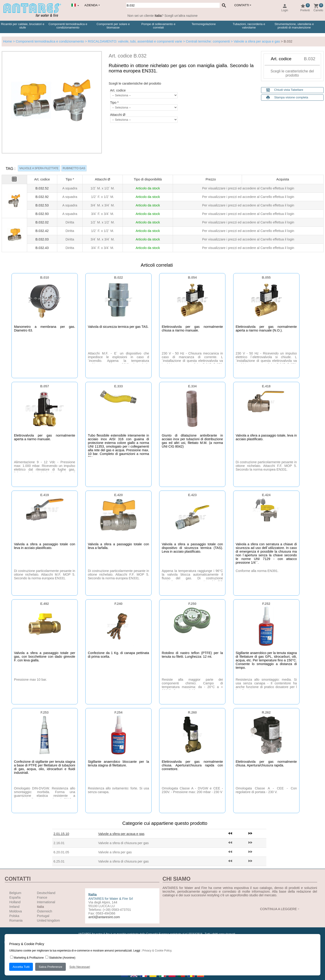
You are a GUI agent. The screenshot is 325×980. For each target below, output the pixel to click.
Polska (14, 916)
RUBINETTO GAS (74, 168)
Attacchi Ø (118, 115)
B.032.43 (42, 248)
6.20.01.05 (61, 852)
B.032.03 (42, 239)
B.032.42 (42, 231)
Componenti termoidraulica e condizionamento (68, 26)
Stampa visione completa (291, 97)
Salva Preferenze (50, 967)
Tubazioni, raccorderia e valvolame (249, 26)
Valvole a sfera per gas (115, 852)
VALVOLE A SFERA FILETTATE (39, 168)
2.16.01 (59, 843)
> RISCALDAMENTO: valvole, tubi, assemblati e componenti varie (133, 41)
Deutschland (46, 893)
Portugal (43, 916)
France (42, 897)
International (46, 902)
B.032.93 (42, 214)
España (15, 897)
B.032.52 (42, 188)
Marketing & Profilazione (27, 958)
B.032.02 (42, 222)
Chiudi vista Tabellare (285, 90)
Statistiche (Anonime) (60, 958)
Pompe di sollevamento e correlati (158, 26)
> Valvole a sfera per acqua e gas (255, 41)
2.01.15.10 (61, 834)
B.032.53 (42, 205)
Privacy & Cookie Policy (157, 951)
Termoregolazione (204, 24)
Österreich (45, 911)
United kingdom (49, 920)
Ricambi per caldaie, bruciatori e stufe (23, 26)
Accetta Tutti (21, 967)
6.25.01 (59, 861)
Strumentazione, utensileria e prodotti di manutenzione (294, 26)
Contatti (242, 5)
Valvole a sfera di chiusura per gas (124, 843)
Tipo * (114, 103)
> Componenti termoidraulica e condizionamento (48, 41)
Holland (15, 902)
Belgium (15, 893)
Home (8, 41)
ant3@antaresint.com (104, 917)
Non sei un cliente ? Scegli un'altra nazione (162, 16)
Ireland (14, 907)
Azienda (91, 5)
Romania (16, 920)
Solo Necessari (80, 967)
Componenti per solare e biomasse (113, 26)
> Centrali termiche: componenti (206, 41)
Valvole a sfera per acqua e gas (121, 834)
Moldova (16, 911)
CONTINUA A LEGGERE (279, 909)
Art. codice (118, 90)
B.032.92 (42, 197)
